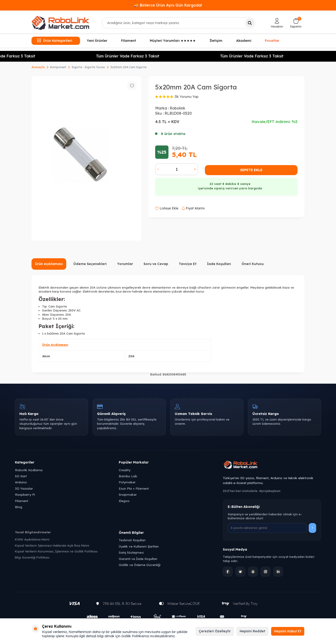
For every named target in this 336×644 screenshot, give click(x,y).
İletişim (216, 41)
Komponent (58, 67)
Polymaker (127, 482)
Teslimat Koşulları (132, 540)
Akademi (244, 41)
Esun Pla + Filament (134, 488)
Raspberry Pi (25, 494)
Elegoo (124, 501)
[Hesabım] (277, 23)
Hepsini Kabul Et (288, 631)
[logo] (60, 23)
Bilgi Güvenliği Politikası (32, 557)
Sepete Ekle (251, 170)
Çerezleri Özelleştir (215, 631)
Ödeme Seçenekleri (90, 264)
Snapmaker (128, 494)
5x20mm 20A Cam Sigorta (128, 67)
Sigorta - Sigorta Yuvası (88, 67)
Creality (125, 470)
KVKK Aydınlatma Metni (32, 539)
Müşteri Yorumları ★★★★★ (173, 41)
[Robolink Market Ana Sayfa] (272, 465)
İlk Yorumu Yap (187, 97)
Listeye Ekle (167, 208)
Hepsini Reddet (252, 631)
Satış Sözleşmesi (131, 552)
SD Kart (21, 476)
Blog (19, 507)
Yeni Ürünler (97, 41)
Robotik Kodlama (29, 470)
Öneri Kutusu (253, 264)
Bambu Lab (128, 476)
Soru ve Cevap (156, 264)
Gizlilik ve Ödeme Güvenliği (140, 565)
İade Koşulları (219, 264)
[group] (86, 158)
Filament (129, 41)
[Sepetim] (296, 23)
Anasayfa (38, 67)
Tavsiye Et (188, 264)
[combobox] (179, 23)
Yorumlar (125, 264)
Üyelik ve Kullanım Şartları (139, 546)
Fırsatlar (272, 40)
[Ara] (250, 23)
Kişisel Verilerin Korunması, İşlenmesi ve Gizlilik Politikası (56, 551)
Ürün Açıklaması (49, 264)
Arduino (21, 482)
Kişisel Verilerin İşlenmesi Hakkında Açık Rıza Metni (52, 545)
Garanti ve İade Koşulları (138, 559)
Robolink (177, 108)
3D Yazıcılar (24, 488)
